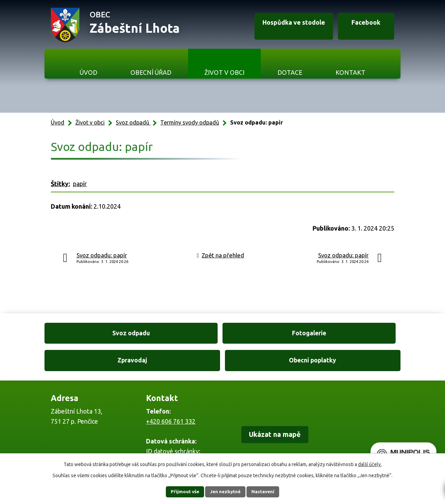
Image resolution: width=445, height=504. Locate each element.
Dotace (290, 72)
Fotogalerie (177, 334)
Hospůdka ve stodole (284, 25)
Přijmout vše (181, 491)
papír (80, 184)
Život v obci (224, 72)
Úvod (88, 72)
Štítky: (60, 184)
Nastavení (267, 491)
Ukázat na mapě (280, 410)
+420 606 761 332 (171, 395)
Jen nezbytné (226, 491)
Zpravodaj (268, 334)
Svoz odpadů (133, 122)
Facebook (362, 25)
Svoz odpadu (86, 334)
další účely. (370, 464)
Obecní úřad (151, 72)
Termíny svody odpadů (190, 122)
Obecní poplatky (359, 334)
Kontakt (350, 72)
